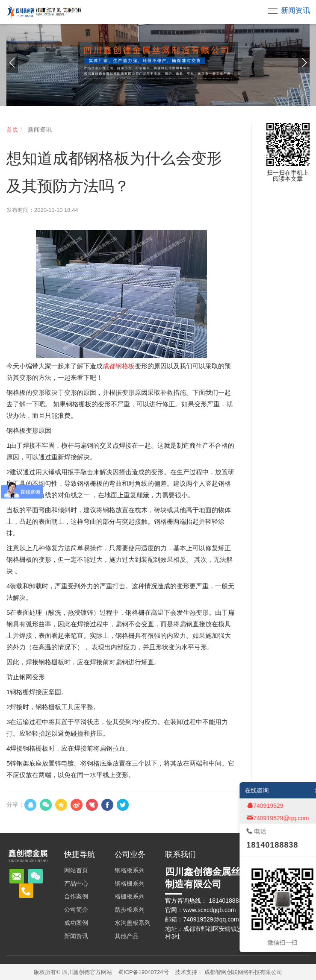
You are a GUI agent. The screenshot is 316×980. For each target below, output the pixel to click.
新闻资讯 (295, 10)
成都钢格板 (119, 366)
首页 (12, 129)
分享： (15, 804)
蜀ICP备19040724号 (143, 972)
